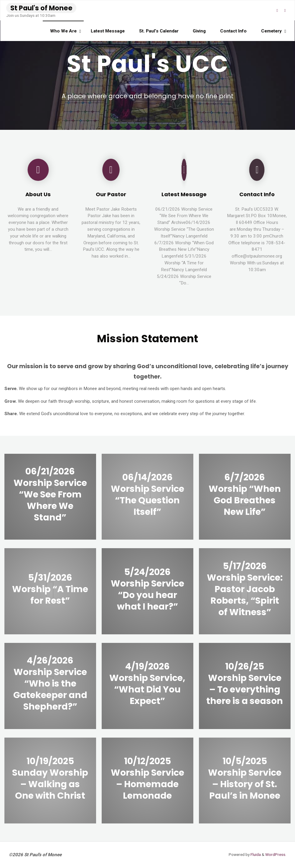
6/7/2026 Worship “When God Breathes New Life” (245, 494)
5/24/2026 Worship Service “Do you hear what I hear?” (147, 589)
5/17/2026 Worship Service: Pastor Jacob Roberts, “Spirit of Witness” (245, 589)
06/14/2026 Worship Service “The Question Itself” (147, 494)
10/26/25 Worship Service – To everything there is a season (245, 684)
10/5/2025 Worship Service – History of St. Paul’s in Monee (245, 778)
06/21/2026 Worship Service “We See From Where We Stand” (50, 494)
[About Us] (38, 172)
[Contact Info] (257, 172)
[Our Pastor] (111, 172)
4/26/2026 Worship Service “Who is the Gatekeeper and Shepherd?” (50, 684)
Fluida (255, 854)
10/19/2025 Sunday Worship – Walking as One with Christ (50, 778)
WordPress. (276, 854)
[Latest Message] (184, 172)
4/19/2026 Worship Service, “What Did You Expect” (147, 684)
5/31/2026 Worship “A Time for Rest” (50, 589)
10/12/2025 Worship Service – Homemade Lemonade (147, 778)
